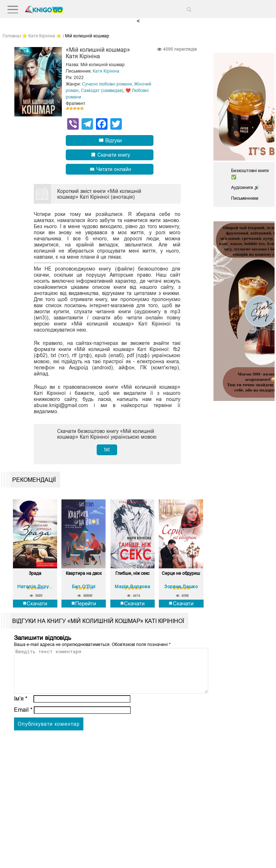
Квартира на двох (84, 574)
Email (23, 718)
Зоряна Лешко (181, 586)
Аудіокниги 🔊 (245, 188)
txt (107, 449)
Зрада (35, 574)
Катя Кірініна (106, 71)
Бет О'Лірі (84, 586)
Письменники (245, 198)
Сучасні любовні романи (107, 84)
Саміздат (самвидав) (102, 91)
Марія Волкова (132, 586)
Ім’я (21, 707)
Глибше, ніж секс (132, 574)
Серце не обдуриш (181, 574)
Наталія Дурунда (37, 586)
